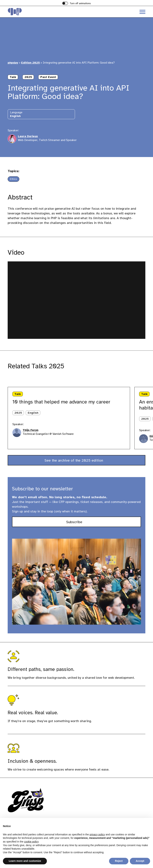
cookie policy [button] (31, 842)
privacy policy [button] (97, 834)
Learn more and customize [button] (25, 861)
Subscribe (81, 523)
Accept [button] (140, 861)
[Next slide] (24, 379)
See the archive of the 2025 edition (74, 460)
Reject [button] (119, 861)
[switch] (76, 4)
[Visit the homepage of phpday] (42, 12)
